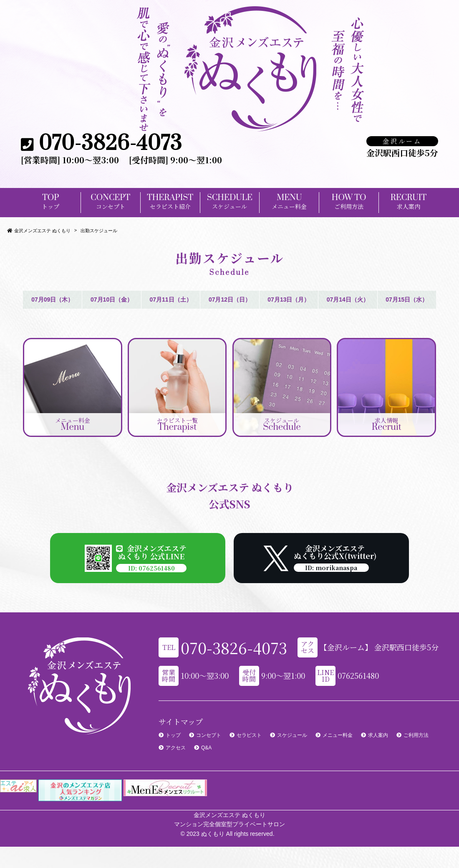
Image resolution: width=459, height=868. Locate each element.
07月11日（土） (170, 299)
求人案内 (378, 735)
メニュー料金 (338, 735)
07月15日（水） (407, 299)
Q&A (206, 748)
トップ (173, 735)
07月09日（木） (52, 299)
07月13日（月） (289, 299)
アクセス (176, 748)
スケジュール (292, 735)
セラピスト (249, 735)
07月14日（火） (348, 299)
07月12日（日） (230, 299)
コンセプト (209, 735)
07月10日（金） (112, 299)
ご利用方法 (416, 735)
